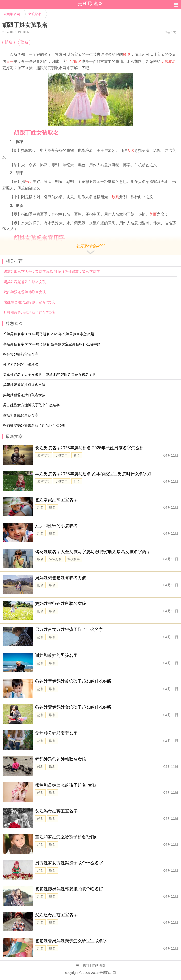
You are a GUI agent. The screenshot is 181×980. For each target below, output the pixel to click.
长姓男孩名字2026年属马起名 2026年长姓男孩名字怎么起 (90, 448)
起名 (8, 42)
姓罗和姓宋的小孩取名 (56, 526)
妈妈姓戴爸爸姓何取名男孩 (61, 578)
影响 (127, 54)
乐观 (115, 197)
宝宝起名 (55, 559)
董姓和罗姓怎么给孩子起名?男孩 (66, 837)
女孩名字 (74, 559)
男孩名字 (62, 456)
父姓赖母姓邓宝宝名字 (56, 733)
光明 (29, 182)
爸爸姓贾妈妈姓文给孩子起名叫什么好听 (73, 707)
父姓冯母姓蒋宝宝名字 (56, 811)
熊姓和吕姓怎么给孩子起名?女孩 (29, 302)
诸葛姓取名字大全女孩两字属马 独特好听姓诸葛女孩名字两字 (52, 272)
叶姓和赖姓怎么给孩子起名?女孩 (29, 312)
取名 (24, 42)
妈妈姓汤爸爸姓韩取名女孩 (25, 292)
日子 (10, 62)
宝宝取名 (74, 62)
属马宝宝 (43, 456)
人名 (131, 151)
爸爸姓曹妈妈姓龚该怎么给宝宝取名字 (71, 941)
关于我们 (82, 965)
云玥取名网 (12, 14)
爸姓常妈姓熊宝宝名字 (56, 500)
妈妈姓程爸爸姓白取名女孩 (25, 282)
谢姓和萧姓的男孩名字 (56, 655)
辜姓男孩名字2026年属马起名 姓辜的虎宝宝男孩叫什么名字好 (93, 474)
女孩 (165, 62)
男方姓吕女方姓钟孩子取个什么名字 (69, 629)
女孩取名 (35, 14)
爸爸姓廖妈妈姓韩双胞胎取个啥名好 (69, 889)
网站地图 (99, 965)
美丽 (153, 214)
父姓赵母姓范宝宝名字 (56, 915)
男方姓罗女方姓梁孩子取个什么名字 (69, 863)
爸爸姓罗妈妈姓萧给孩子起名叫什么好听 (73, 681)
